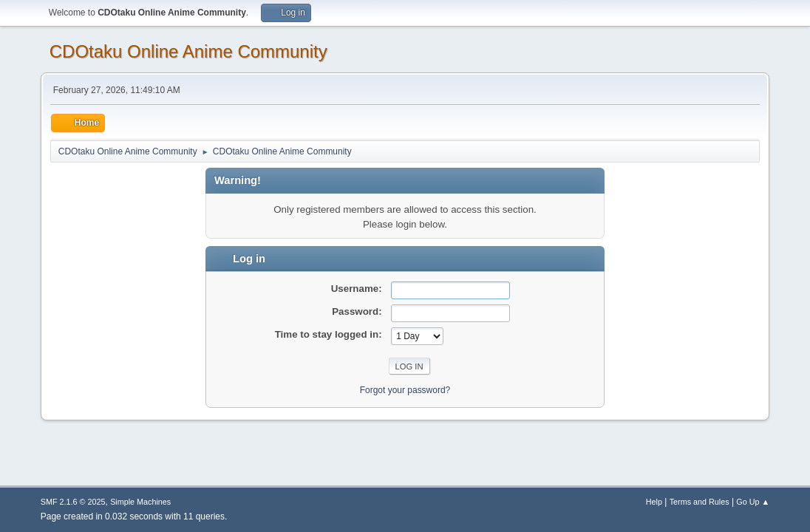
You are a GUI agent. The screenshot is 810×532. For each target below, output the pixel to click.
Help (654, 502)
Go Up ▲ (753, 502)
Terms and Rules (700, 502)
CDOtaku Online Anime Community (188, 51)
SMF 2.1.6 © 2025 (73, 502)
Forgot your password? (405, 390)
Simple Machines (140, 502)
